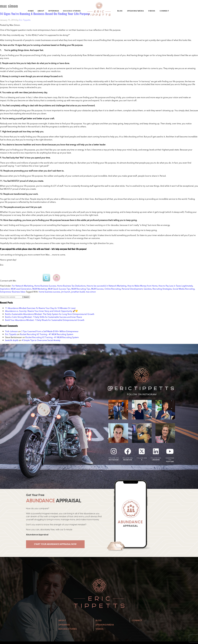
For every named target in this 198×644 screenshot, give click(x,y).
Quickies (148, 289)
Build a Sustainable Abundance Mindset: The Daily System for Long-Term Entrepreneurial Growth (50, 314)
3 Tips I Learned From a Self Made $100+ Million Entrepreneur (50, 331)
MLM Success (97, 289)
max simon (91, 292)
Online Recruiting (113, 289)
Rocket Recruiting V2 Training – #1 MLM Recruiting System (47, 334)
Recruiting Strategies (162, 289)
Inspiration (5, 289)
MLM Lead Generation (21, 289)
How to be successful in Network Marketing (106, 286)
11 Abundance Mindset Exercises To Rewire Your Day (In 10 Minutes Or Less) (40, 308)
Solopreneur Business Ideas (13, 292)
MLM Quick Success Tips (59, 289)
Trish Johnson (11, 331)
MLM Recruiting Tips (81, 289)
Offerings (54, 11)
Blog (120, 11)
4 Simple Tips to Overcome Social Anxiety (41, 340)
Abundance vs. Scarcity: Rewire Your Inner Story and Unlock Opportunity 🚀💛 (41, 311)
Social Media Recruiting (184, 289)
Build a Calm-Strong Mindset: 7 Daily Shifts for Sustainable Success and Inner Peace (43, 317)
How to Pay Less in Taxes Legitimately (176, 286)
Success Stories (72, 11)
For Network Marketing (23, 286)
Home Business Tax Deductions (71, 286)
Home (31, 11)
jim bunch (66, 292)
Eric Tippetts (11, 334)
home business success (49, 292)
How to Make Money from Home (142, 286)
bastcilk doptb (12, 340)
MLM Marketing (40, 289)
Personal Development (132, 289)
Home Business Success (45, 286)
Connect (164, 11)
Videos (152, 11)
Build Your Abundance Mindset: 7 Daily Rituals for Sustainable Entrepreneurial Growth (45, 320)
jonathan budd (78, 292)
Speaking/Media (136, 11)
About (41, 11)
